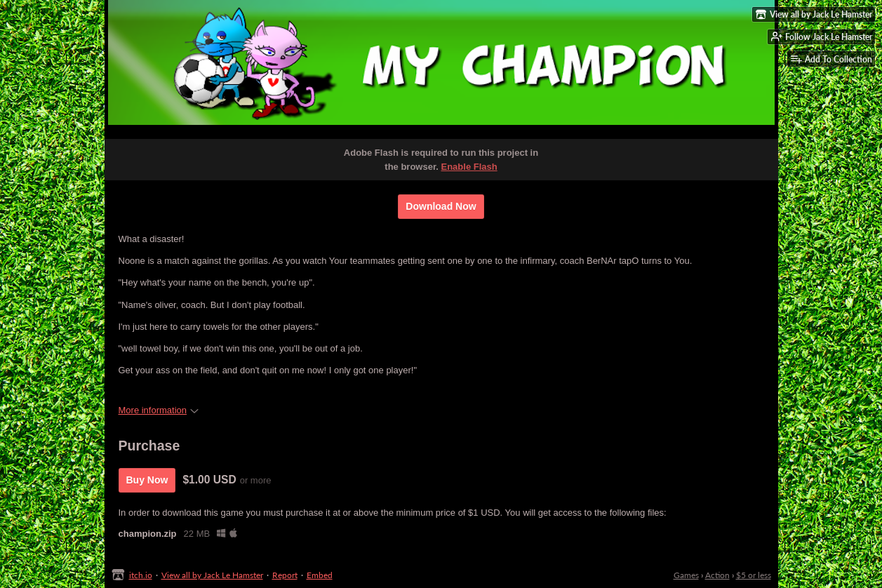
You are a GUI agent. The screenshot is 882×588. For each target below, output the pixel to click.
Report (285, 575)
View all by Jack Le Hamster (212, 575)
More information (159, 410)
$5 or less (754, 575)
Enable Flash (469, 167)
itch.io (141, 575)
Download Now (441, 206)
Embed (320, 575)
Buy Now (147, 480)
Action (717, 575)
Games (686, 575)
